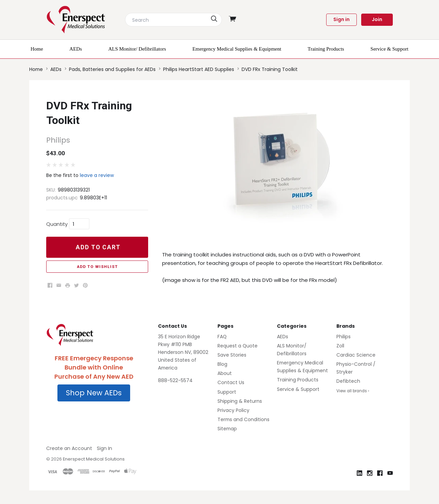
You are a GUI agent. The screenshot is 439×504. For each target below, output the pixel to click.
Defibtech (348, 381)
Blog (222, 364)
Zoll (340, 346)
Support (227, 392)
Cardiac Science (356, 355)
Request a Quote (238, 346)
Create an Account (69, 448)
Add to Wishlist (97, 267)
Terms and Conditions (243, 419)
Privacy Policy (233, 410)
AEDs (283, 337)
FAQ (222, 337)
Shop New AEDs (94, 393)
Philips (344, 337)
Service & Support (298, 389)
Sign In (104, 448)
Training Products (298, 380)
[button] (94, 393)
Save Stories (232, 355)
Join (377, 19)
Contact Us (231, 382)
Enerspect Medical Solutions (94, 459)
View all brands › (353, 391)
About (225, 373)
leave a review (97, 175)
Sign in (341, 19)
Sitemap (227, 429)
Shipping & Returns (240, 401)
